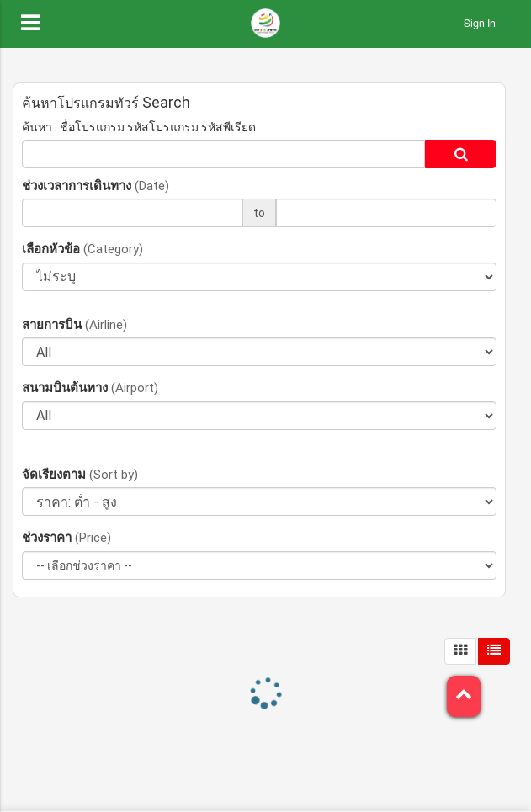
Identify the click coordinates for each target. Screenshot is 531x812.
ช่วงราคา (66, 537)
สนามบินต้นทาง (90, 387)
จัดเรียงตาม (80, 474)
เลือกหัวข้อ (82, 249)
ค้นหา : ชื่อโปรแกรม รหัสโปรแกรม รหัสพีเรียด (139, 127)
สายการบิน (74, 324)
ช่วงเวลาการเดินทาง (96, 186)
